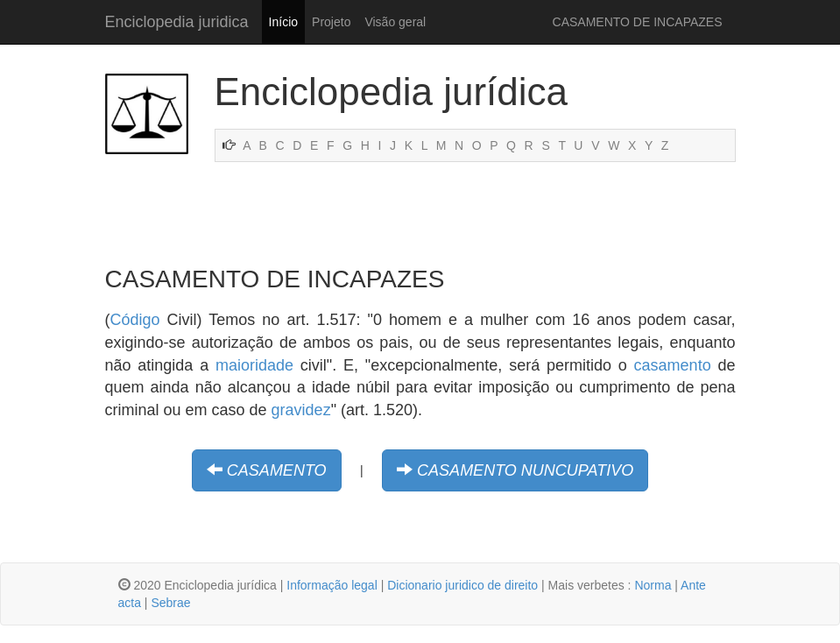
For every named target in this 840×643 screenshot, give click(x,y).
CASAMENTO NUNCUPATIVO (525, 470)
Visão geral (395, 22)
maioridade (254, 365)
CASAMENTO (277, 470)
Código (135, 320)
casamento (673, 365)
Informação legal (332, 585)
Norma (653, 585)
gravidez (301, 410)
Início (283, 22)
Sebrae (170, 603)
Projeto (331, 22)
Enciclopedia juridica (177, 22)
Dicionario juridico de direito (462, 585)
